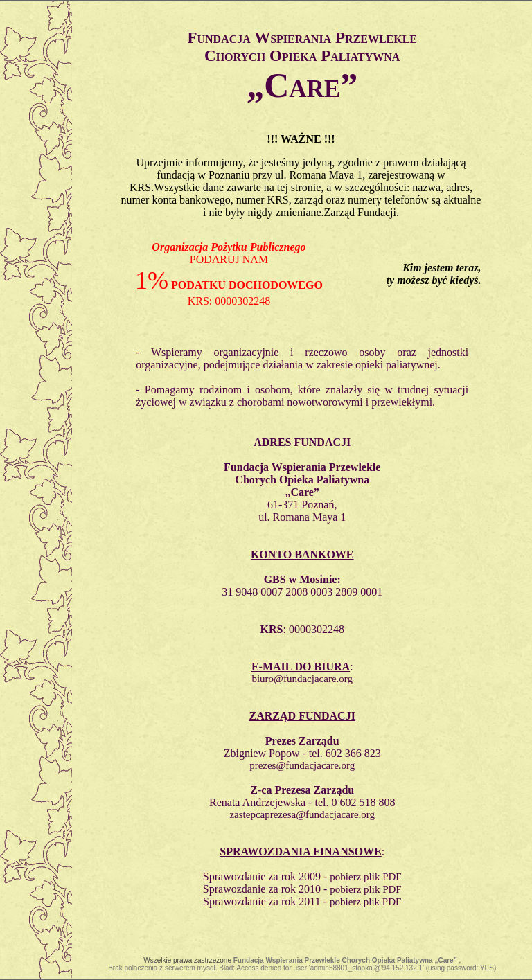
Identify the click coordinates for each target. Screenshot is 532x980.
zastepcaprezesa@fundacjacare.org (302, 814)
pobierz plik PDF (365, 877)
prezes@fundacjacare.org (302, 765)
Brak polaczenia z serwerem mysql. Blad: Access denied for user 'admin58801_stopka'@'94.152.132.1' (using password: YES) (302, 968)
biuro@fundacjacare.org (302, 679)
